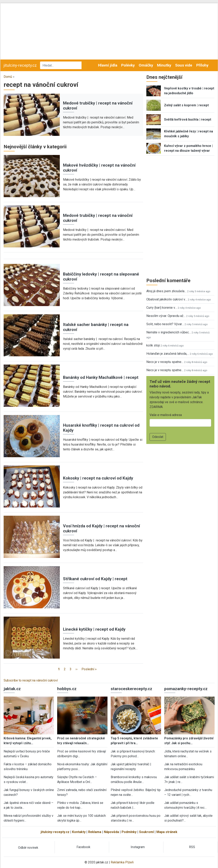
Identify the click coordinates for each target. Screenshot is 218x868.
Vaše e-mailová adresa (166, 415)
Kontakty (79, 832)
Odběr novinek (28, 848)
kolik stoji (153, 345)
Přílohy (202, 65)
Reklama (95, 832)
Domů (8, 77)
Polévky (128, 65)
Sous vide (184, 65)
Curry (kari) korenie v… (162, 308)
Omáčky (146, 65)
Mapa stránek (167, 832)
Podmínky (129, 832)
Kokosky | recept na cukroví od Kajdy (98, 478)
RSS (192, 847)
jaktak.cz (12, 689)
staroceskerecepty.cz (131, 689)
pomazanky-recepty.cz (186, 689)
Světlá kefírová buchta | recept (188, 119)
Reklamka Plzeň (122, 862)
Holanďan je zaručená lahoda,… (168, 354)
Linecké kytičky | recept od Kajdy (94, 629)
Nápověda (111, 832)
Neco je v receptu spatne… (165, 362)
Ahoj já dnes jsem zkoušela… (166, 291)
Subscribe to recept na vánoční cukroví (31, 680)
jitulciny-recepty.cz (20, 65)
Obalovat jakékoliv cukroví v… (167, 299)
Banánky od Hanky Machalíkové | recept (101, 377)
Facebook (83, 847)
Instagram (138, 847)
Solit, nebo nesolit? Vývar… (165, 324)
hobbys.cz (67, 689)
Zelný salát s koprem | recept (186, 105)
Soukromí (146, 832)
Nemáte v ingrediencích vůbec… (169, 332)
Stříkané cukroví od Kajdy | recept (95, 579)
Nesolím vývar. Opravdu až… (166, 316)
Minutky (164, 65)
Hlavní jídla (108, 65)
